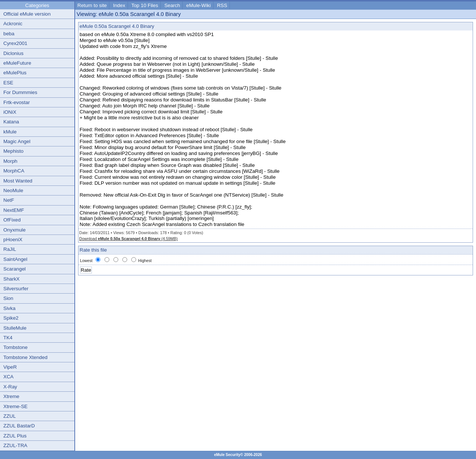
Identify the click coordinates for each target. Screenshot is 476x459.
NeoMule (13, 190)
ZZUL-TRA (15, 445)
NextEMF (14, 210)
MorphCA (14, 171)
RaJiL (10, 249)
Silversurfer (16, 289)
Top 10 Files (145, 5)
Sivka (9, 308)
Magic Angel (17, 141)
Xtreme (11, 396)
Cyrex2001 (15, 43)
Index (119, 5)
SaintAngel (15, 259)
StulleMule (15, 328)
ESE (8, 83)
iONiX (10, 112)
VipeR (10, 367)
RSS (222, 5)
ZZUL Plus (15, 436)
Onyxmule (15, 230)
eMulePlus (15, 73)
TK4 (8, 338)
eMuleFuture (17, 63)
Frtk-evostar (17, 102)
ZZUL (9, 416)
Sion (8, 298)
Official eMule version (27, 14)
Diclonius (13, 53)
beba (9, 34)
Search (172, 5)
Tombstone (15, 347)
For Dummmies (20, 92)
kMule (10, 132)
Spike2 (11, 318)
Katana (11, 122)
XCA (8, 377)
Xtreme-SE (15, 406)
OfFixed (12, 220)
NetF (9, 200)
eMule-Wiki (199, 5)
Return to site (92, 5)
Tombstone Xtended (25, 357)
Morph (10, 161)
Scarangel (15, 269)
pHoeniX (13, 240)
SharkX (12, 279)
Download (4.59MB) (128, 239)
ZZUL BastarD (19, 426)
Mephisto (13, 151)
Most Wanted (18, 181)
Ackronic (13, 24)
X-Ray (10, 387)
